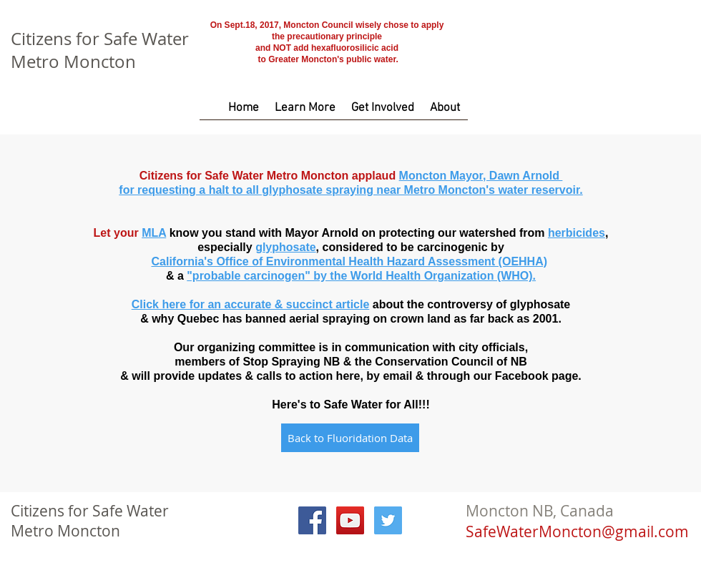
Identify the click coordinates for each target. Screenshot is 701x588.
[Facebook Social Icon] (312, 520)
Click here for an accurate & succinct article (251, 304)
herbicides (577, 233)
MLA (154, 233)
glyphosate (285, 247)
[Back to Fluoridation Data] (350, 438)
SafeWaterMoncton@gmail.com (577, 531)
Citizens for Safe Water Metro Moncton (100, 50)
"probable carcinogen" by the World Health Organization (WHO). (361, 276)
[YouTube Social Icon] (350, 520)
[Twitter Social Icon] (388, 520)
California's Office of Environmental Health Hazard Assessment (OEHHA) (349, 261)
